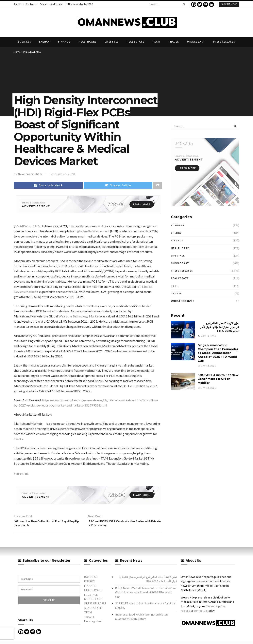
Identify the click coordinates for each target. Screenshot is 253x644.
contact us (200, 614)
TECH (156, 42)
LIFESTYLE (111, 42)
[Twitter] (200, 4)
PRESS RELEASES (224, 42)
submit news (229, 4)
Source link (21, 474)
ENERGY (44, 42)
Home (17, 52)
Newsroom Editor (30, 174)
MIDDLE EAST (196, 42)
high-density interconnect (92, 232)
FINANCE (64, 42)
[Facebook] (194, 4)
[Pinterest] (206, 4)
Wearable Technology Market (79, 317)
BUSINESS (25, 42)
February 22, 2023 (62, 174)
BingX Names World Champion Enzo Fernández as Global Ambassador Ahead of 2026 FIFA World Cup (218, 353)
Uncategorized (183, 301)
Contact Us (32, 4)
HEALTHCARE (87, 42)
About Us (19, 4)
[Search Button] (183, 4)
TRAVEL (173, 42)
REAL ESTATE (135, 42)
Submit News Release (51, 4)
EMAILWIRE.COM (28, 227)
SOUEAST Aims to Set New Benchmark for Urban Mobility (218, 379)
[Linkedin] (211, 4)
